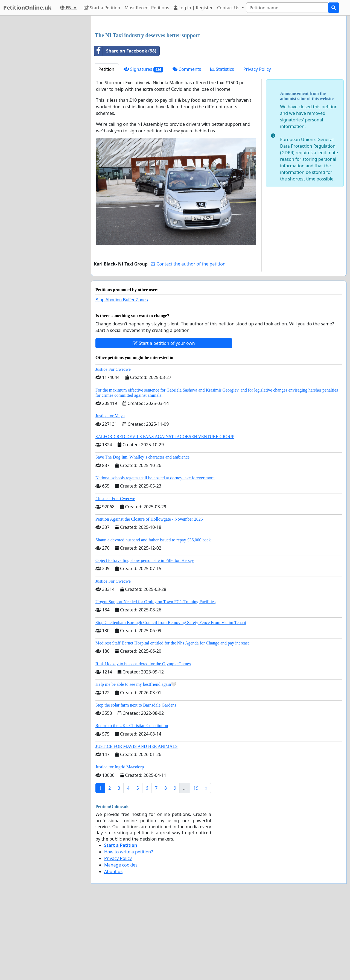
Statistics (222, 146)
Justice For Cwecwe (113, 446)
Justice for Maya (110, 492)
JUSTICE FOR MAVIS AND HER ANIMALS (137, 823)
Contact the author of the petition (188, 340)
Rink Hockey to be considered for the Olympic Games (143, 740)
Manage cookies (121, 941)
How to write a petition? (129, 928)
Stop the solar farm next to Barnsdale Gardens (136, 782)
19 (196, 865)
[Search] (287, 8)
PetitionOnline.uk (27, 8)
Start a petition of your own (164, 420)
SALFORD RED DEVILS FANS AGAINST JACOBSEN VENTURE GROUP (165, 513)
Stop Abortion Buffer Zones (122, 376)
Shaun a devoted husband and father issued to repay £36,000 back (153, 616)
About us (113, 948)
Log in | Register (193, 8)
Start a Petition (102, 8)
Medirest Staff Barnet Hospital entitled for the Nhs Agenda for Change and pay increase (173, 720)
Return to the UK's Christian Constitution (132, 802)
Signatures (143, 146)
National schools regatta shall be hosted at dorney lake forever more (155, 554)
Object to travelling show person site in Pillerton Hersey (145, 637)
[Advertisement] (219, 63)
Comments (187, 146)
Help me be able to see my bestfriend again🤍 (136, 761)
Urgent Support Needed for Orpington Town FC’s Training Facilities (155, 678)
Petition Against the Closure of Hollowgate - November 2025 (149, 596)
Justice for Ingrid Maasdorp (120, 843)
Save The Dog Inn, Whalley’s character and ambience (142, 534)
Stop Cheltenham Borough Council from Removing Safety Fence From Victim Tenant (171, 699)
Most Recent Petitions (147, 8)
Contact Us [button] (229, 8)
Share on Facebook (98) (125, 127)
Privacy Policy (257, 146)
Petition (106, 146)
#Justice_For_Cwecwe (115, 575)
